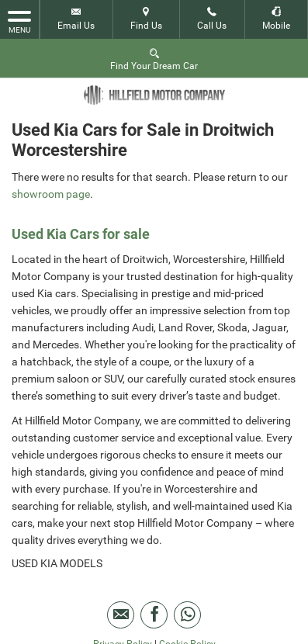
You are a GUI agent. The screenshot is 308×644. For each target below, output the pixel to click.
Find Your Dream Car (154, 59)
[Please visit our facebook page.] (154, 615)
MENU (19, 21)
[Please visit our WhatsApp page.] (187, 615)
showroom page (51, 194)
